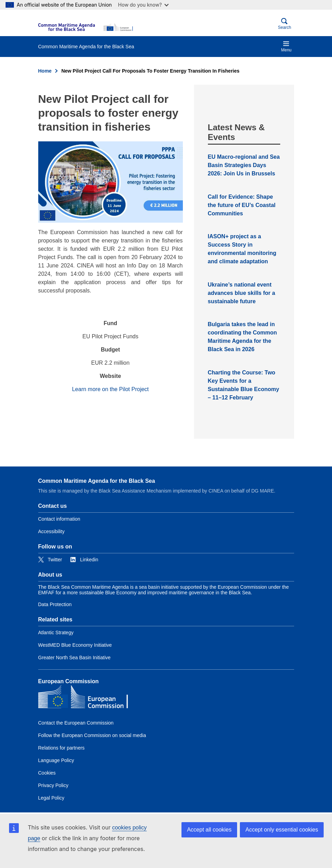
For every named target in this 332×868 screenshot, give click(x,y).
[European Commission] (86, 27)
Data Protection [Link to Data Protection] (55, 604)
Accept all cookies (209, 830)
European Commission (68, 681)
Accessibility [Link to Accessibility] (51, 531)
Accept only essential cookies (282, 830)
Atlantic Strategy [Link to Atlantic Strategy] (56, 633)
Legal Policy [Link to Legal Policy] (51, 798)
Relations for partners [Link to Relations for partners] (62, 748)
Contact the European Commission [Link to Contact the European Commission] (76, 723)
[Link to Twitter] (50, 560)
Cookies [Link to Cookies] (47, 773)
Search (284, 24)
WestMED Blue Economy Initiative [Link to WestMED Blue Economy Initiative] (75, 645)
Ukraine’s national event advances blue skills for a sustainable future (242, 293)
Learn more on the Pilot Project (110, 389)
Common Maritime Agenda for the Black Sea (97, 481)
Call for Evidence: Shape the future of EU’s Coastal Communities (242, 205)
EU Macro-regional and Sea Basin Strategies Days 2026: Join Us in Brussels (244, 165)
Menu (286, 46)
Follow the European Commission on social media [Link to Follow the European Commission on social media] (92, 735)
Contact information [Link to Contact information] (59, 519)
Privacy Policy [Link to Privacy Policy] (53, 785)
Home (45, 71)
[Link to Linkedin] (84, 560)
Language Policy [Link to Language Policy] (56, 760)
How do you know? (144, 5)
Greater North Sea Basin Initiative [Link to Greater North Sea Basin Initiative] (75, 658)
